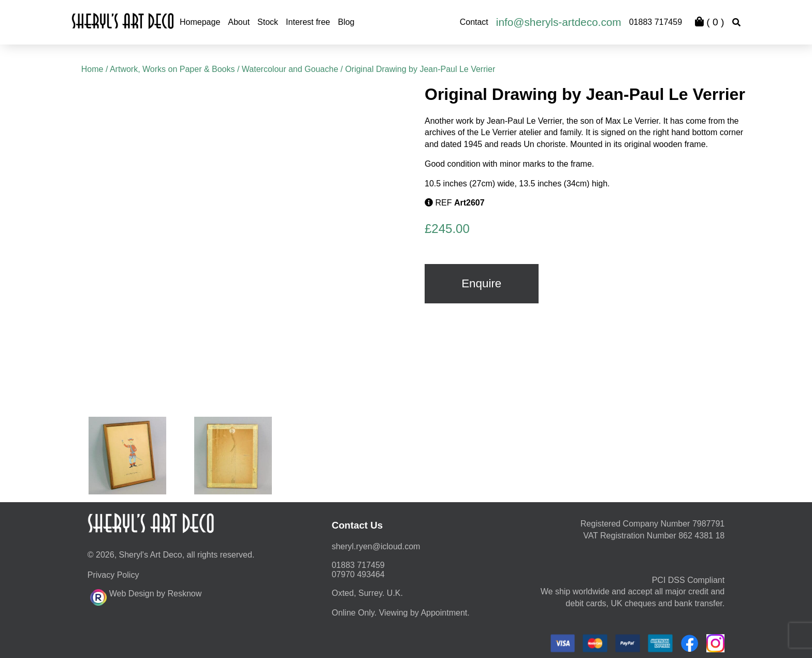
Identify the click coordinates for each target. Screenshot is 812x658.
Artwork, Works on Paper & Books (172, 69)
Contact (474, 22)
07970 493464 (358, 572)
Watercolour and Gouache (290, 69)
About (239, 22)
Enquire (481, 283)
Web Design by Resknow (146, 594)
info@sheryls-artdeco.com (559, 22)
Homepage (200, 22)
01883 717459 (656, 22)
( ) (709, 22)
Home (92, 69)
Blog (346, 22)
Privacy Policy (113, 573)
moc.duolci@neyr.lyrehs (376, 544)
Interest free (308, 22)
